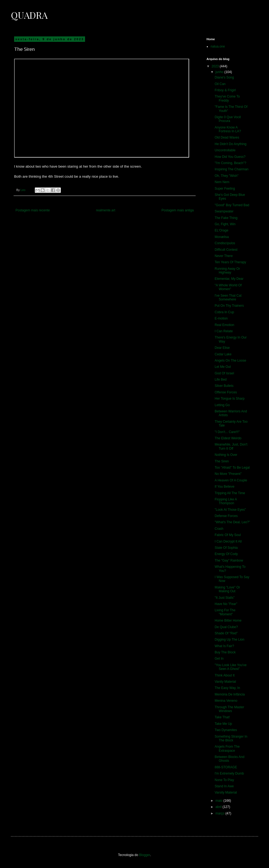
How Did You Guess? (230, 157)
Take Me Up (223, 724)
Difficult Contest (226, 250)
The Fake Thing (226, 218)
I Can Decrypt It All (228, 541)
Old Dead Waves (227, 137)
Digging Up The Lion (229, 640)
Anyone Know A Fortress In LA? (228, 129)
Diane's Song (224, 77)
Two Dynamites (226, 730)
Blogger (145, 855)
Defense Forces (226, 516)
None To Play (224, 780)
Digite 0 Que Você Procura (228, 119)
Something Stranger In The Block (231, 738)
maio (219, 801)
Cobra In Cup (224, 312)
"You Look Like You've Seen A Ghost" (231, 667)
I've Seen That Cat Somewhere (228, 297)
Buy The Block (225, 652)
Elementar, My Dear (229, 279)
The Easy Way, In (227, 688)
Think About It (225, 675)
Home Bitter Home (228, 621)
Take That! (222, 717)
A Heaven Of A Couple (231, 480)
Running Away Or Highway (227, 271)
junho (220, 72)
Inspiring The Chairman (232, 169)
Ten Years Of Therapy (230, 262)
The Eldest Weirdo (228, 438)
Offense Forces (226, 392)
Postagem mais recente (33, 210)
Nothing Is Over (226, 455)
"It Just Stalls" (225, 598)
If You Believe (225, 487)
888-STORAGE (226, 767)
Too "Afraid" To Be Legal (232, 468)
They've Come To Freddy (227, 98)
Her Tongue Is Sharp (230, 399)
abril (219, 807)
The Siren (222, 461)
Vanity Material (225, 682)
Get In (219, 659)
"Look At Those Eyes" (230, 510)
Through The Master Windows (229, 709)
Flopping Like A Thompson (226, 501)
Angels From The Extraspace (227, 748)
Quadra (29, 15)
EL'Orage (221, 230)
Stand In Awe (224, 786)
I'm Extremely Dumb (229, 773)
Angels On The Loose (230, 361)
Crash (219, 529)
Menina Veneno (226, 701)
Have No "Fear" (226, 604)
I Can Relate (224, 331)
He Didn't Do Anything (231, 144)
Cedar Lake (223, 354)
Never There (224, 256)
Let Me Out (223, 367)
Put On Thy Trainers (229, 306)
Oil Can (220, 84)
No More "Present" (228, 474)
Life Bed (221, 380)
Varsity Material (226, 792)
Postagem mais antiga (178, 210)
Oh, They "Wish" (227, 176)
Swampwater (224, 211)
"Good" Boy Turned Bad (232, 205)
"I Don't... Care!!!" (227, 432)
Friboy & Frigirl (225, 90)
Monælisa (222, 237)
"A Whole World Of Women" (228, 287)
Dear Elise (222, 348)
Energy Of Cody (226, 554)
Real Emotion (224, 325)
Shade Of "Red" (226, 633)
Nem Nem (222, 182)
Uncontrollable (225, 150)
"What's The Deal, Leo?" (232, 522)
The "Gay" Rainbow (229, 560)
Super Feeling (225, 189)
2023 (216, 66)
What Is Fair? (224, 646)
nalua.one (218, 46)
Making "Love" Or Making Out (227, 589)
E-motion (221, 318)
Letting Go (222, 405)
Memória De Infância (230, 694)
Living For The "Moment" (225, 612)
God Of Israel (224, 373)
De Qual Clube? (226, 627)
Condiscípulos (225, 243)
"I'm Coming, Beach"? (230, 163)
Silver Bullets (224, 386)
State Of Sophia (226, 548)
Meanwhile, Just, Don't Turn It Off (231, 446)
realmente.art (106, 210)
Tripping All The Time (230, 493)
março (220, 813)
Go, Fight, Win (225, 224)
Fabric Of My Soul (228, 535)
